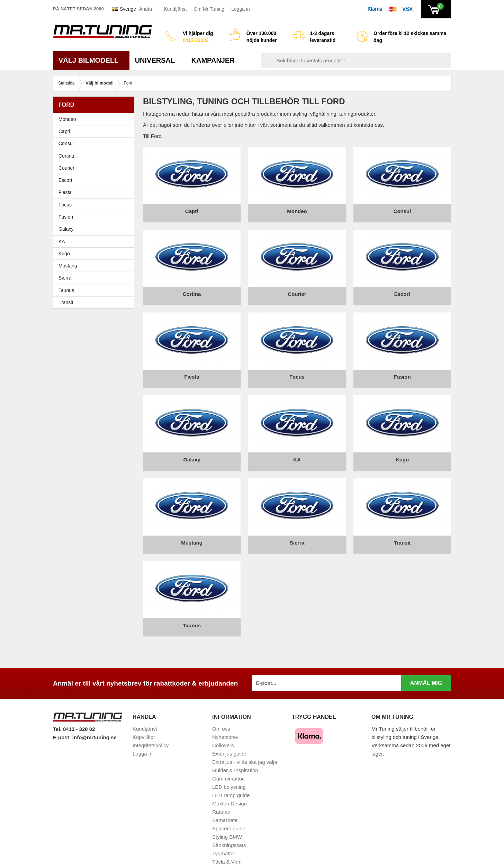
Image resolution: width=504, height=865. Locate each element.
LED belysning (229, 764)
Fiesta (95, 192)
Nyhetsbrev (225, 714)
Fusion (66, 217)
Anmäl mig (426, 660)
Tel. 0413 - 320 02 (74, 705)
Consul (66, 143)
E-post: (63, 714)
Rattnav (221, 789)
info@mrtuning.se (94, 714)
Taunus (66, 290)
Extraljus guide (229, 730)
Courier (66, 168)
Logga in (241, 9)
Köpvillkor (144, 714)
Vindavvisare (227, 847)
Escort (95, 180)
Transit (66, 302)
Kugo (64, 254)
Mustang (68, 266)
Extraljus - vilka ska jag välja (245, 739)
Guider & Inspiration (235, 747)
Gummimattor (228, 755)
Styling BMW (227, 814)
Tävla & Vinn (227, 838)
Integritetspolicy (151, 722)
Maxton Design (229, 780)
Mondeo (67, 119)
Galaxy (66, 229)
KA (62, 241)
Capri (64, 131)
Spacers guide (229, 805)
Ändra (146, 9)
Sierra (95, 278)
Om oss (221, 705)
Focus (95, 205)
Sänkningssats (229, 822)
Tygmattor (224, 830)
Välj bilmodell (91, 60)
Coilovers (223, 722)
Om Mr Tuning (209, 9)
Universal (158, 60)
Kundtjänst (175, 9)
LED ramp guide (231, 772)
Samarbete (225, 797)
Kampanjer (213, 60)
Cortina (66, 156)
